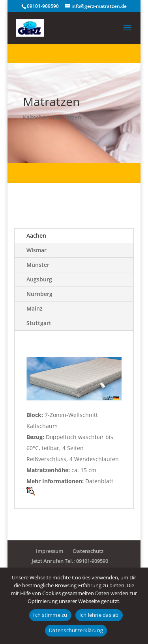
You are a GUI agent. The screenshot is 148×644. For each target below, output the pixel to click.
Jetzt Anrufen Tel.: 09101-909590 (70, 561)
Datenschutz (88, 551)
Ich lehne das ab (99, 615)
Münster (38, 265)
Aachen (36, 235)
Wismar (37, 250)
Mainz (35, 308)
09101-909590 (43, 6)
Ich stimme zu (50, 615)
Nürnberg (39, 294)
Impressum (50, 551)
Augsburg (39, 279)
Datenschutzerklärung (76, 630)
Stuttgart (39, 323)
